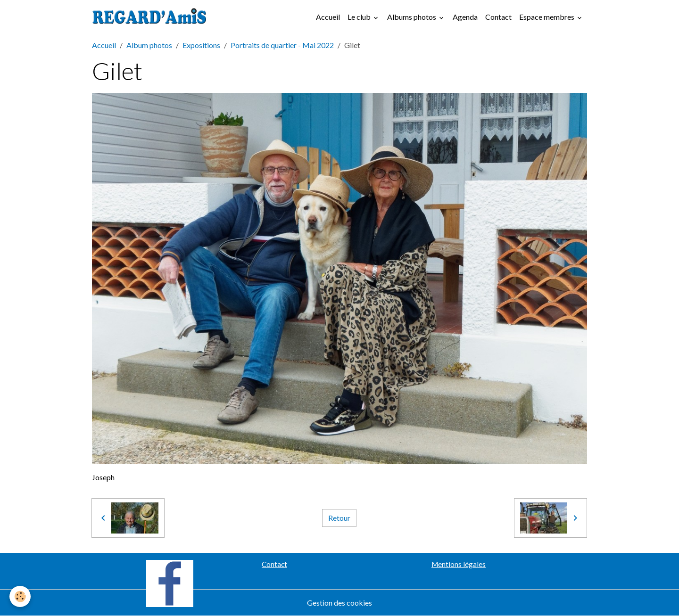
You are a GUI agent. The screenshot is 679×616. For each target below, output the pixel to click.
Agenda (465, 17)
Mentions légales (459, 564)
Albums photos (412, 17)
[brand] (151, 17)
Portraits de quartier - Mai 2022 (282, 45)
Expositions (201, 45)
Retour (339, 518)
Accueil (328, 17)
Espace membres (547, 17)
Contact (498, 17)
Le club (360, 17)
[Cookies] (20, 596)
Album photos (149, 45)
